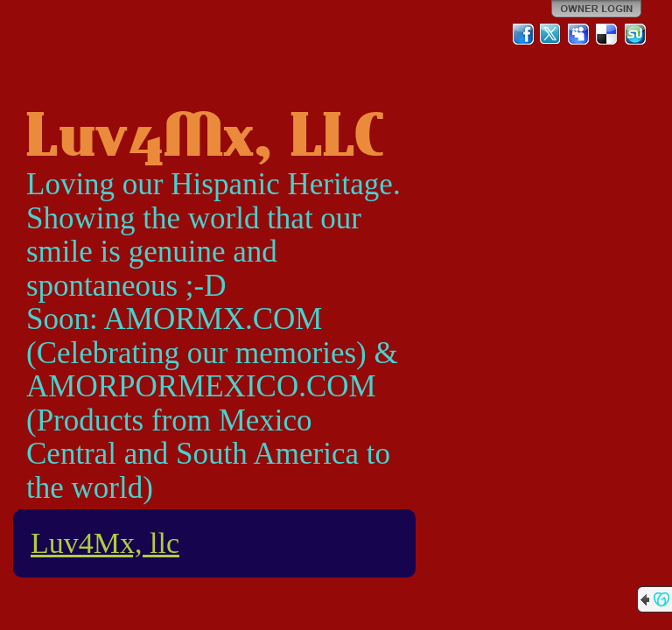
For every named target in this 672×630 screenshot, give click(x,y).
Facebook (523, 34)
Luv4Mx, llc (105, 543)
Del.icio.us (607, 34)
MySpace (579, 34)
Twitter (551, 34)
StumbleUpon (635, 34)
